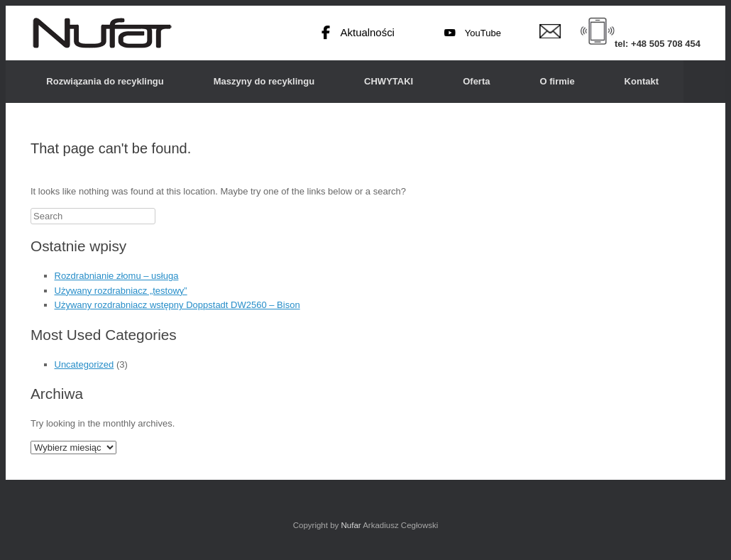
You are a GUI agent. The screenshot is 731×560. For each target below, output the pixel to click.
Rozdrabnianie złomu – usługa (117, 276)
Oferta (476, 81)
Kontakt (642, 81)
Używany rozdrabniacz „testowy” (121, 291)
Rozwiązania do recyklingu (105, 81)
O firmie (557, 81)
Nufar (351, 525)
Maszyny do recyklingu (264, 81)
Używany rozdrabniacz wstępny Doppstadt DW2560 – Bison (177, 305)
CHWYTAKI (389, 81)
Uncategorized (84, 364)
